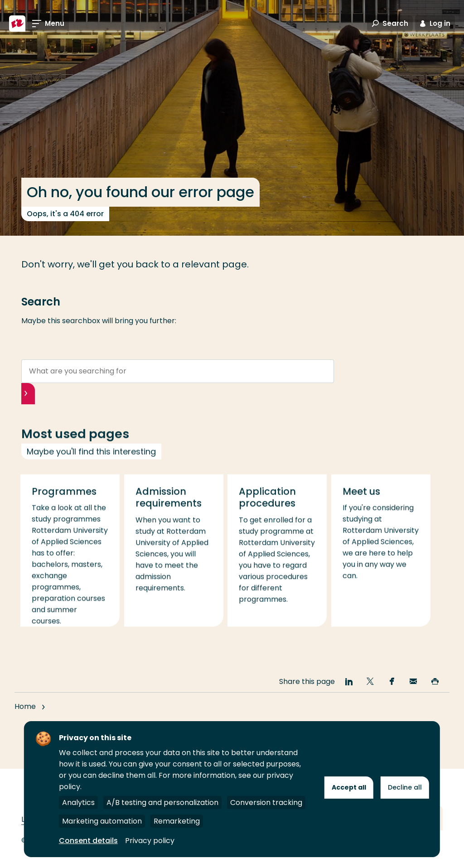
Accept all (349, 787)
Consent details (88, 841)
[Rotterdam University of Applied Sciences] (17, 24)
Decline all (405, 787)
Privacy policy (150, 841)
